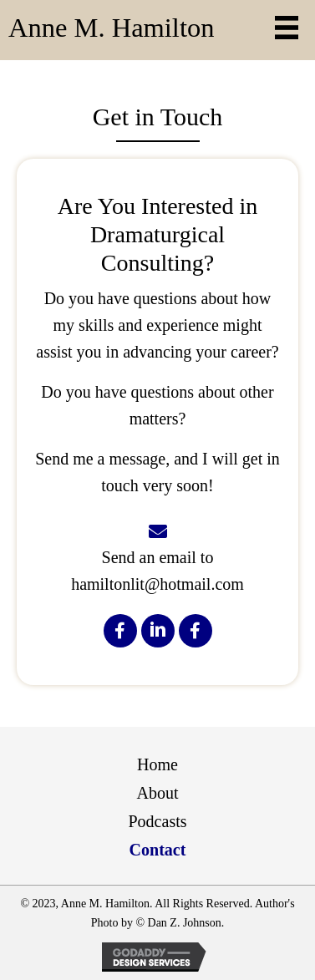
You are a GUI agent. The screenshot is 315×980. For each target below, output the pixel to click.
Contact (158, 850)
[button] (120, 631)
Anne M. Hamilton (111, 28)
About (158, 793)
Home (157, 764)
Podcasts (158, 821)
